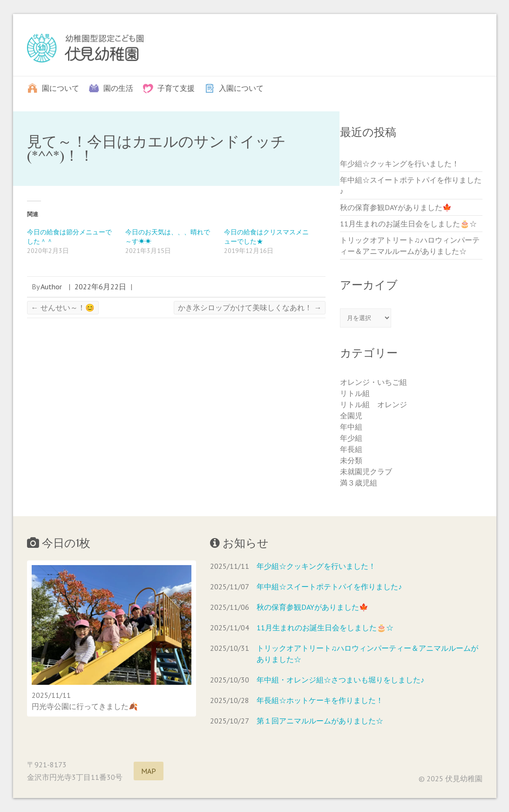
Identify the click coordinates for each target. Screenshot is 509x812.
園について (61, 88)
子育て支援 (176, 88)
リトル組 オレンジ (373, 404)
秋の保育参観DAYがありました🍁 (396, 207)
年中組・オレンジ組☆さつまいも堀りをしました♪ (340, 680)
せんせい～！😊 (63, 307)
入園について (241, 88)
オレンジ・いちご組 (373, 382)
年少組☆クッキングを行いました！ (400, 164)
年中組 (351, 427)
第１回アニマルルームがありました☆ (320, 721)
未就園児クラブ (366, 471)
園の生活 (118, 88)
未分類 (351, 460)
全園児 (351, 416)
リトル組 (355, 393)
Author (51, 287)
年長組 (351, 449)
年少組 (351, 438)
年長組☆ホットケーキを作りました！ (320, 700)
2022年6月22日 (100, 287)
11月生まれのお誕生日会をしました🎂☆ (408, 224)
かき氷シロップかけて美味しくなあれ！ (250, 307)
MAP (149, 771)
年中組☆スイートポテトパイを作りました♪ (329, 587)
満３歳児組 (359, 483)
